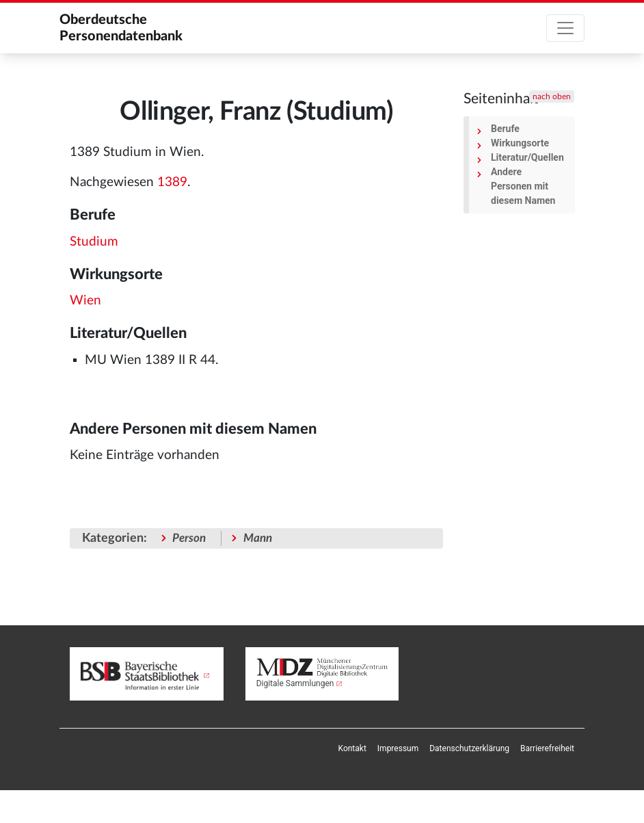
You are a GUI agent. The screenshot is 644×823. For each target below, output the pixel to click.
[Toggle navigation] (565, 28)
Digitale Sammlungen (295, 683)
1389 (172, 182)
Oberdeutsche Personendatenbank (121, 28)
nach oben (552, 96)
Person (189, 538)
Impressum (398, 748)
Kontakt (352, 748)
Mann (258, 538)
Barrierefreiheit (547, 748)
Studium (94, 242)
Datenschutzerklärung (469, 748)
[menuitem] (352, 748)
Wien (85, 301)
